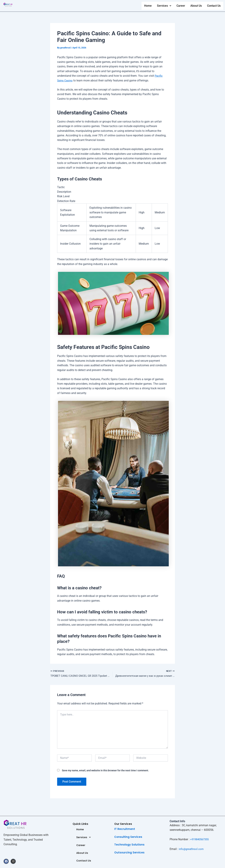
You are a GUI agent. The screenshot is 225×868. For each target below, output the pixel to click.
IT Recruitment (125, 828)
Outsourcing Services (129, 852)
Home (148, 6)
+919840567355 (200, 839)
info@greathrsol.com (192, 848)
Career (180, 6)
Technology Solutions (129, 844)
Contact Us (214, 6)
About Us (196, 6)
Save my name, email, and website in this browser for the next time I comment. (105, 771)
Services (164, 6)
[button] (164, 6)
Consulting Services (128, 836)
